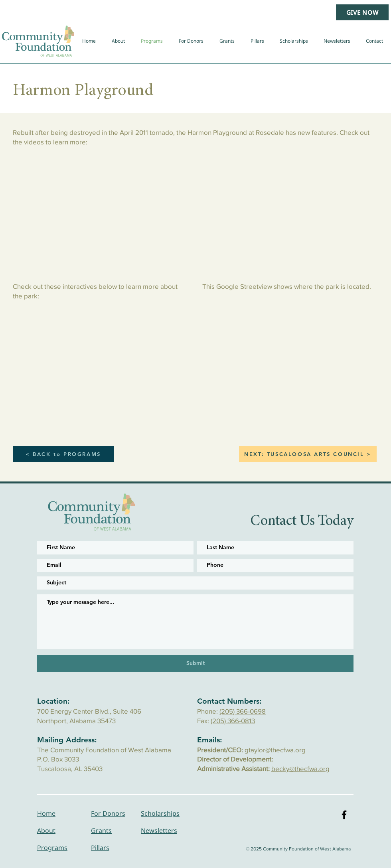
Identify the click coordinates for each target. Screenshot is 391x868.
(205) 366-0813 (233, 721)
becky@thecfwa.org (300, 768)
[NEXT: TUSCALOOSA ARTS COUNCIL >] (308, 454)
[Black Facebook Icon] (344, 815)
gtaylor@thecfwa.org (275, 750)
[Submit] (195, 663)
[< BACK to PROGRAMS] (63, 454)
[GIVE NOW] (362, 12)
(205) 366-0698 (243, 711)
